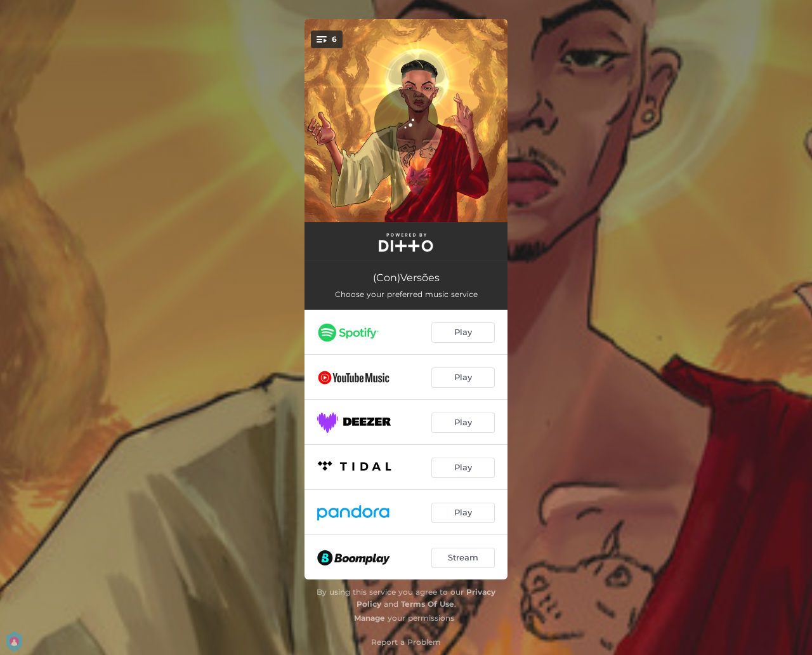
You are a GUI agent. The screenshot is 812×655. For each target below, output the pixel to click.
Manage (370, 618)
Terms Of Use (428, 604)
